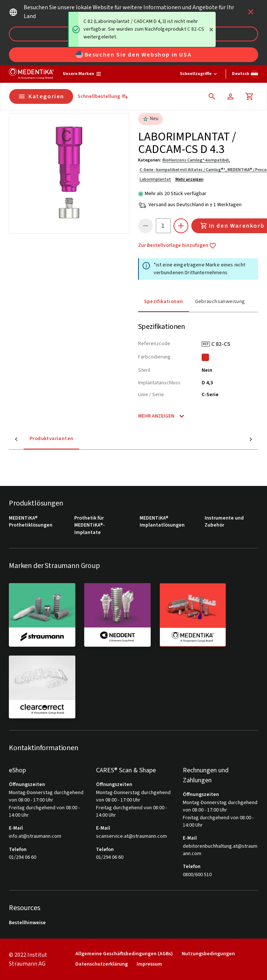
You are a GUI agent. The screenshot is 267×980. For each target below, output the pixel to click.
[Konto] (230, 96)
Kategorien (41, 96)
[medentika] (193, 615)
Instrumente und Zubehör (224, 522)
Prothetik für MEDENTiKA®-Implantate (90, 525)
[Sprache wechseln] (245, 74)
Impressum (149, 964)
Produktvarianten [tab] (37, 439)
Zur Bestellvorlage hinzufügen (177, 246)
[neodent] (117, 615)
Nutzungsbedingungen (208, 954)
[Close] (211, 30)
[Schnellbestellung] (103, 97)
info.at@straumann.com (35, 836)
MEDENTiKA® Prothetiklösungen (31, 522)
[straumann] (42, 615)
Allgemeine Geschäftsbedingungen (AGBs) (124, 954)
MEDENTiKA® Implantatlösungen (162, 522)
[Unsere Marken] (82, 74)
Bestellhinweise (27, 923)
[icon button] (251, 12)
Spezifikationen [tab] (164, 302)
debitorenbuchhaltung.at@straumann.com (220, 850)
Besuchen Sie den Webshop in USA (134, 55)
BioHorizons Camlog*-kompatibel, (196, 160)
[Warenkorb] (250, 96)
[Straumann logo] (31, 74)
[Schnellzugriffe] (199, 74)
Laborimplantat (155, 179)
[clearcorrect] (42, 687)
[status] (142, 29)
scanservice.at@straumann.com (131, 836)
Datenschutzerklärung (102, 964)
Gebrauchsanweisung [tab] (220, 302)
